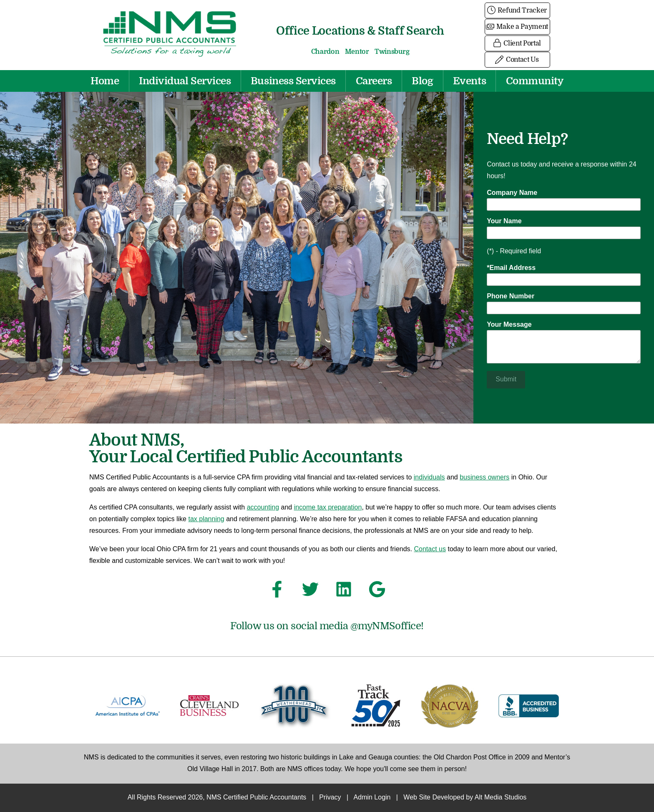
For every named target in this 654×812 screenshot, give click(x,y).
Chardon (325, 52)
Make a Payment (517, 27)
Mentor (357, 52)
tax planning (206, 519)
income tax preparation (328, 508)
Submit (506, 380)
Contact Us (517, 60)
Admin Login (372, 798)
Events (469, 81)
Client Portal (517, 43)
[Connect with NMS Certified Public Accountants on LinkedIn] (344, 592)
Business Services (293, 81)
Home (105, 81)
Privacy (330, 798)
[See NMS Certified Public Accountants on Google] (377, 592)
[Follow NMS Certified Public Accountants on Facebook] (277, 592)
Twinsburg (392, 52)
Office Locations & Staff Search (360, 31)
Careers (374, 81)
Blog (422, 81)
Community (535, 81)
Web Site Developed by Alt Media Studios (465, 798)
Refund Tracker (517, 10)
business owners (484, 478)
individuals (429, 478)
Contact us (430, 549)
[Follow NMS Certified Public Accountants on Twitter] (310, 592)
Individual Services (185, 81)
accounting (263, 508)
